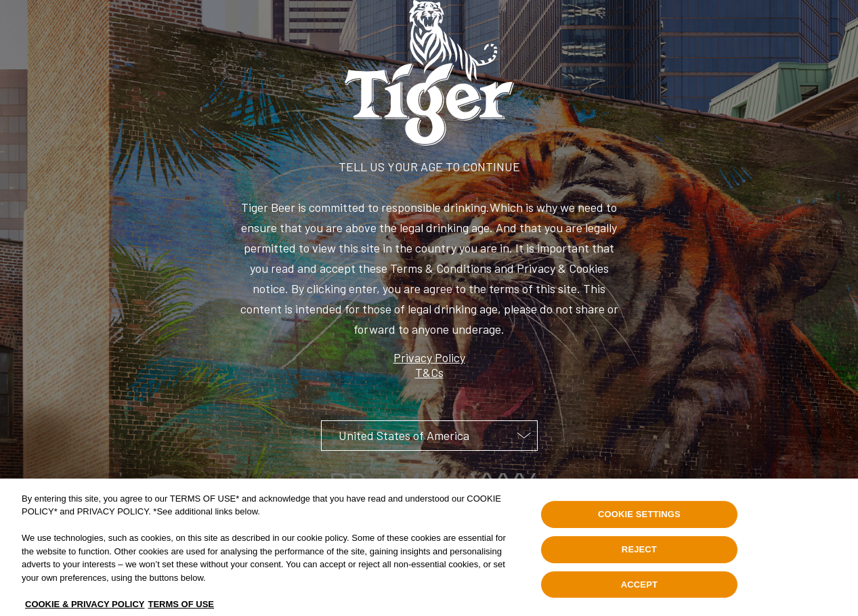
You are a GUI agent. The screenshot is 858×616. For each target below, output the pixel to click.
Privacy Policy (429, 357)
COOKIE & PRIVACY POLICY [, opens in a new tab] (85, 608)
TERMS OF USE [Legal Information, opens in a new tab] (181, 608)
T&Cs (429, 372)
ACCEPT (639, 588)
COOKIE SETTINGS (639, 518)
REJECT (639, 553)
